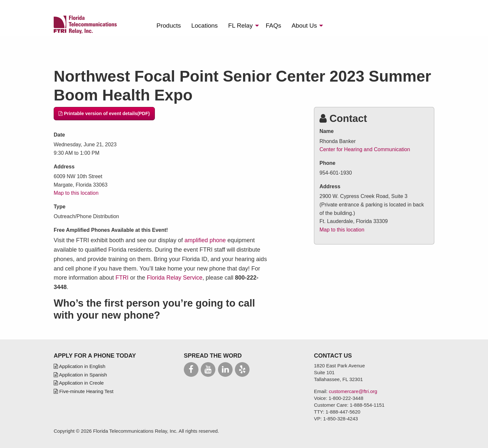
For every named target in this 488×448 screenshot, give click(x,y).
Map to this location (76, 193)
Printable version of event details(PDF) (104, 113)
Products (169, 26)
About (304, 26)
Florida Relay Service (175, 278)
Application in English (80, 366)
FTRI (122, 278)
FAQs (274, 26)
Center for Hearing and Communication (365, 149)
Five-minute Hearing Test (84, 391)
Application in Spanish (80, 375)
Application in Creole (79, 383)
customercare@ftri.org (353, 391)
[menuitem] (169, 26)
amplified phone (205, 240)
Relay (240, 26)
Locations (204, 26)
